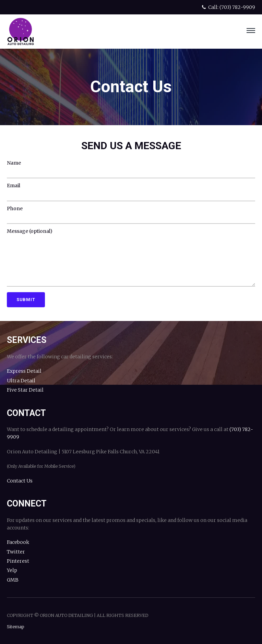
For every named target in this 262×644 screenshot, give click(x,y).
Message (30, 231)
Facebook (18, 542)
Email (14, 186)
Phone (15, 208)
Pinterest (18, 561)
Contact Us (20, 481)
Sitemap (15, 627)
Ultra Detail (21, 381)
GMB (13, 580)
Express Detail (24, 371)
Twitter (16, 552)
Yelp (12, 570)
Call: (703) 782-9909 (228, 7)
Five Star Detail (25, 390)
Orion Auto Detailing (21, 32)
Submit (26, 300)
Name (14, 163)
